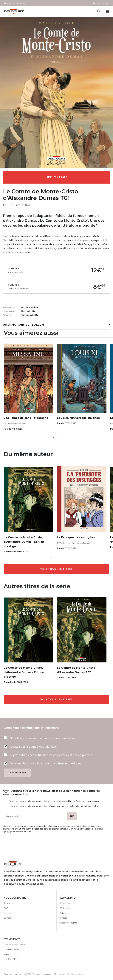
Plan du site (60, 974)
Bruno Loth (28, 311)
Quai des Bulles (12, 949)
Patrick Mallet (30, 308)
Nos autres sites (16, 3)
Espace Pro (102, 3)
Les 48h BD (10, 959)
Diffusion (65, 903)
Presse (64, 918)
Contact (8, 918)
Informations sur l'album (56, 325)
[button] (54, 438)
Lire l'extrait (56, 177)
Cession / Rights (69, 923)
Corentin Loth (30, 315)
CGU (28, 974)
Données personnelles (14, 974)
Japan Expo (10, 954)
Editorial (65, 908)
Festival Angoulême (14, 945)
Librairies (65, 913)
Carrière (8, 913)
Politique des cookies (42, 974)
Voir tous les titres (57, 569)
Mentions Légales (75, 974)
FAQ (6, 908)
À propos (8, 903)
